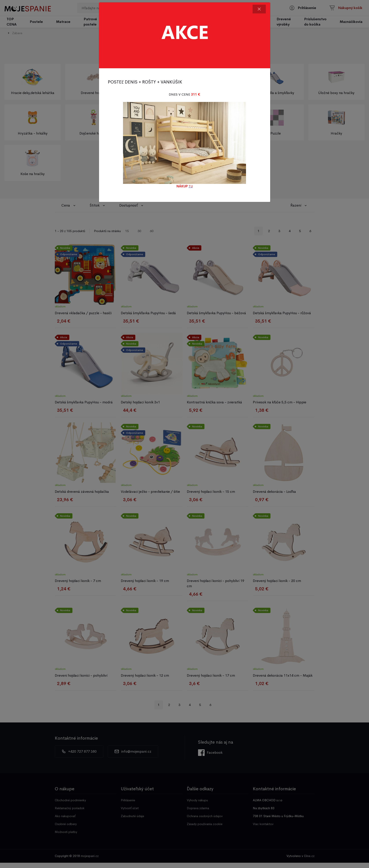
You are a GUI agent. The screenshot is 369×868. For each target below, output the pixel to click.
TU (191, 186)
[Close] (259, 9)
